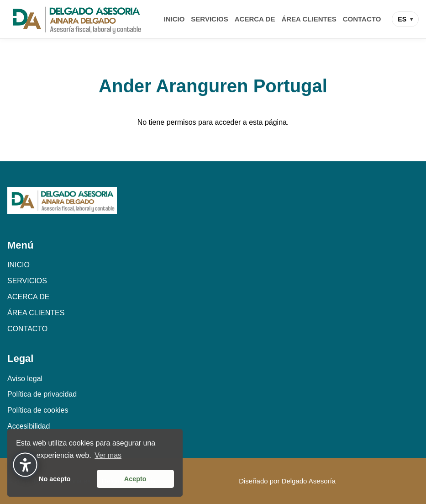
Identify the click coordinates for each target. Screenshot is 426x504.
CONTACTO (362, 19)
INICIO (174, 19)
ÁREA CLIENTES (309, 19)
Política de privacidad (42, 394)
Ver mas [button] (108, 455)
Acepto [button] (135, 479)
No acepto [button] (55, 479)
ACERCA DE (255, 19)
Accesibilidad (29, 426)
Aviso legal (25, 379)
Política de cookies (38, 410)
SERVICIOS (209, 19)
